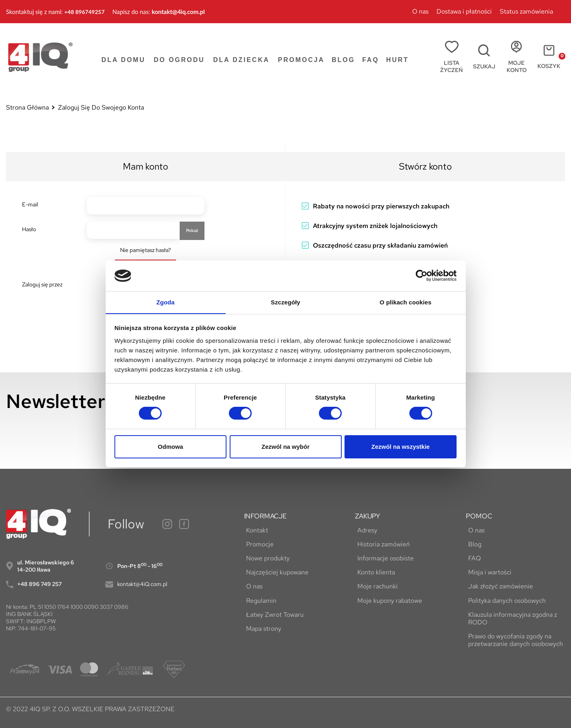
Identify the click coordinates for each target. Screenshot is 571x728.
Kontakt (255, 530)
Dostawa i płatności (464, 11)
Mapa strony (262, 629)
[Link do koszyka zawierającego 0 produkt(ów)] (545, 57)
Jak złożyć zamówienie (498, 586)
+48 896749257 (84, 12)
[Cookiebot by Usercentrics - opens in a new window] (422, 276)
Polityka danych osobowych (505, 601)
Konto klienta (374, 572)
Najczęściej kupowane (275, 572)
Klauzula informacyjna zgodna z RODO (510, 618)
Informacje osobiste (383, 558)
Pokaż (192, 230)
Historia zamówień (381, 544)
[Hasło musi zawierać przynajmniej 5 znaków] (133, 230)
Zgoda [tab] (166, 302)
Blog (472, 544)
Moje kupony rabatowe (387, 601)
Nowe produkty (266, 558)
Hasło (29, 229)
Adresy (365, 530)
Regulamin (259, 601)
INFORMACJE (265, 516)
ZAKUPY (368, 516)
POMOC (479, 516)
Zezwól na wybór (285, 447)
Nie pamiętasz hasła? (145, 250)
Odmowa (170, 447)
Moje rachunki (375, 586)
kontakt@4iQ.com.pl (142, 584)
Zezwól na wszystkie (401, 447)
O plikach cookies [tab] (406, 302)
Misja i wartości (487, 572)
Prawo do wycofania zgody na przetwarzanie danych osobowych (513, 640)
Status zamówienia (526, 11)
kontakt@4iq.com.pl (178, 12)
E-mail (30, 204)
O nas (420, 11)
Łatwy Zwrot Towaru (273, 615)
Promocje (258, 544)
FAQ (472, 558)
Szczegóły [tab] (285, 302)
